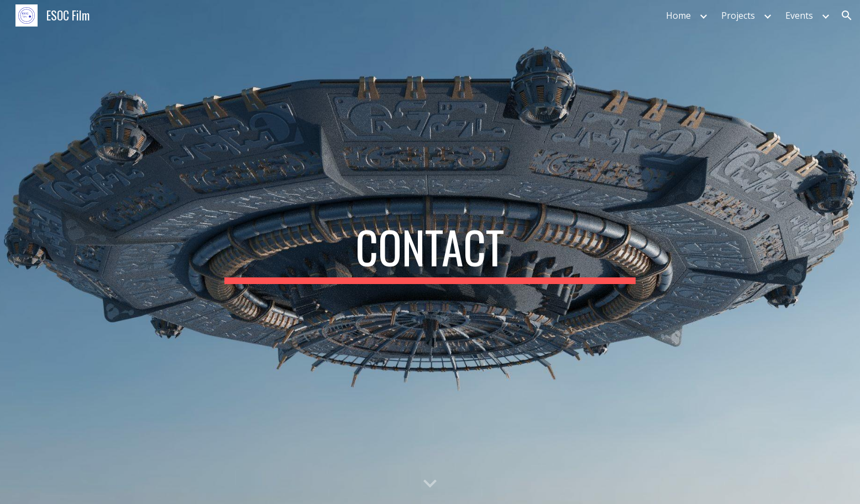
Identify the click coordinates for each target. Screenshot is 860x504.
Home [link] (678, 15)
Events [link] (799, 15)
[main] (430, 252)
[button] (847, 15)
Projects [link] (738, 15)
